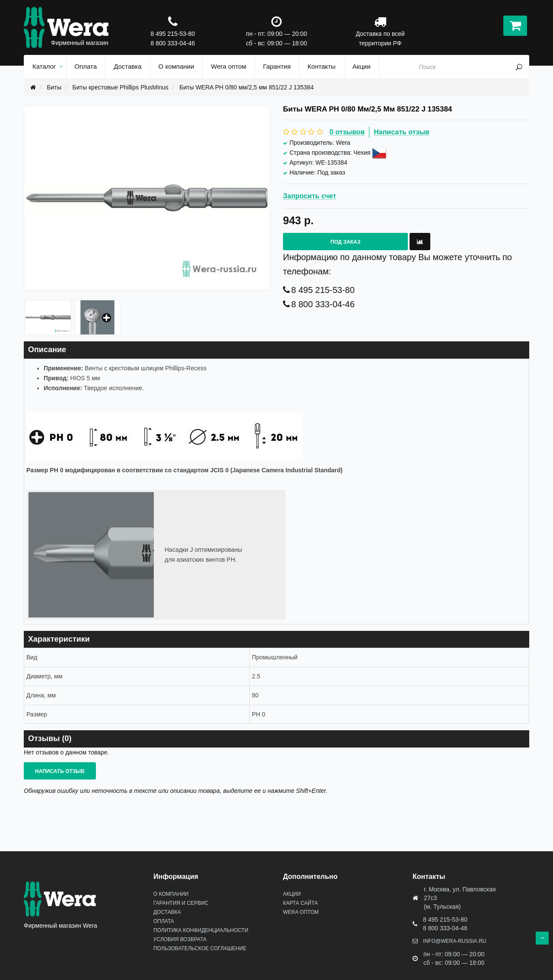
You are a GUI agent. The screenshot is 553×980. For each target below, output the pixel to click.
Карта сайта (300, 903)
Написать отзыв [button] (60, 771)
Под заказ (345, 242)
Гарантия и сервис (181, 903)
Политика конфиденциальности (201, 930)
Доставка (167, 912)
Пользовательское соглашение (200, 948)
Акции (292, 894)
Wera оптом (301, 912)
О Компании (171, 894)
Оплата (164, 921)
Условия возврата (180, 939)
